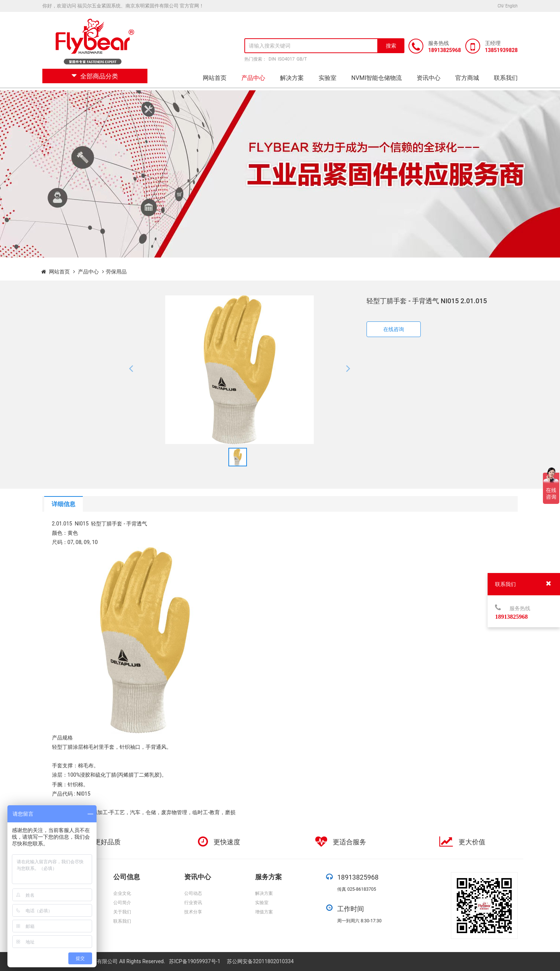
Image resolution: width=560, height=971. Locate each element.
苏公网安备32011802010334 (260, 961)
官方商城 (467, 78)
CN (500, 6)
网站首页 (215, 78)
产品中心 (253, 78)
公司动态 (193, 893)
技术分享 (193, 912)
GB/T (302, 59)
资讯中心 (429, 78)
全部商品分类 (95, 76)
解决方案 (292, 78)
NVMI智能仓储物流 (377, 78)
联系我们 (506, 78)
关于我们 (122, 912)
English (512, 6)
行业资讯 (193, 903)
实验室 (328, 78)
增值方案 (264, 912)
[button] (131, 370)
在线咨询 (394, 329)
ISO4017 (286, 59)
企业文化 (122, 893)
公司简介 (122, 903)
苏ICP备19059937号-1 (195, 961)
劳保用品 (116, 272)
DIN (272, 59)
